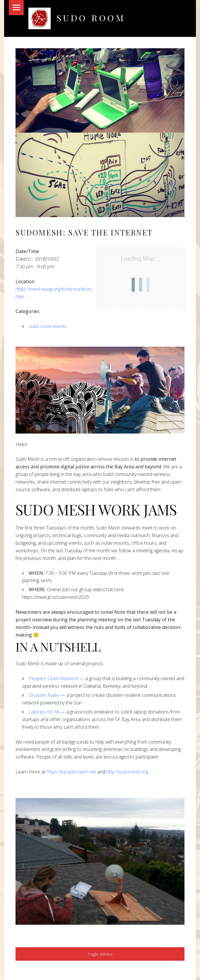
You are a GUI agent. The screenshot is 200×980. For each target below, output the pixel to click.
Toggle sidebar (100, 954)
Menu (16, 8)
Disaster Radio (44, 695)
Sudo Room (91, 18)
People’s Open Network (53, 678)
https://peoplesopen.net (71, 772)
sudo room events (48, 326)
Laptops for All (44, 712)
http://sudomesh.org (127, 772)
